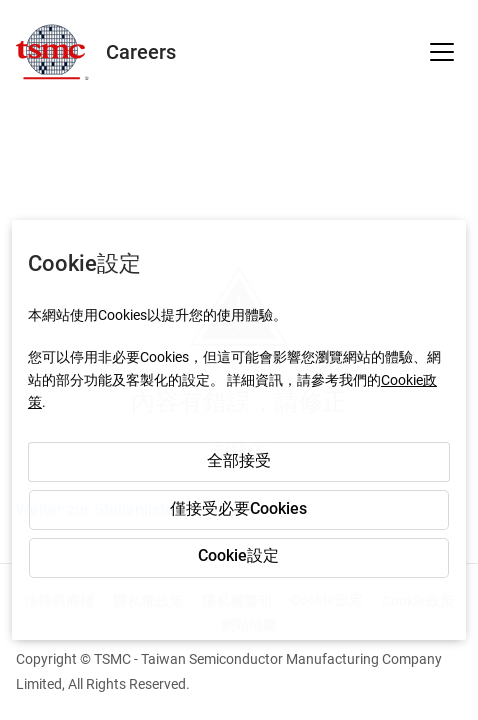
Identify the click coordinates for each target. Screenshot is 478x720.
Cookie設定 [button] (238, 555)
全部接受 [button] (239, 460)
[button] (442, 52)
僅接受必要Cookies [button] (238, 508)
